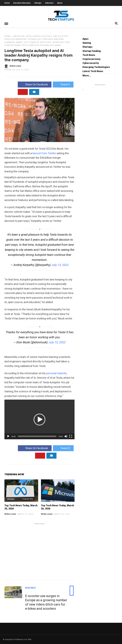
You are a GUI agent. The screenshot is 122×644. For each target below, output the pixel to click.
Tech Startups (30, 45)
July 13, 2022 (60, 265)
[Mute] (66, 436)
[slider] (37, 436)
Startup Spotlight (41, 42)
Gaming (87, 43)
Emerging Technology (29, 39)
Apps (85, 39)
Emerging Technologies (96, 67)
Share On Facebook (35, 84)
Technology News (51, 45)
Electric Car (49, 36)
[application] (39, 419)
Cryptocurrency (91, 59)
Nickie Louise (10, 514)
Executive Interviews (22, 3)
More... (87, 75)
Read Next (31, 588)
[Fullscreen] (71, 436)
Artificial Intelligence (27, 36)
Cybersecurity (91, 63)
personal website (56, 373)
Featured (48, 39)
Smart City (22, 42)
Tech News (89, 55)
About (60, 3)
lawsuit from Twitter (44, 153)
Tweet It (63, 84)
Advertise (49, 3)
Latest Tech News (93, 71)
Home (7, 3)
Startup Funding (92, 51)
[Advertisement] (39, 551)
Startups (38, 3)
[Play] (8, 436)
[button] (39, 419)
